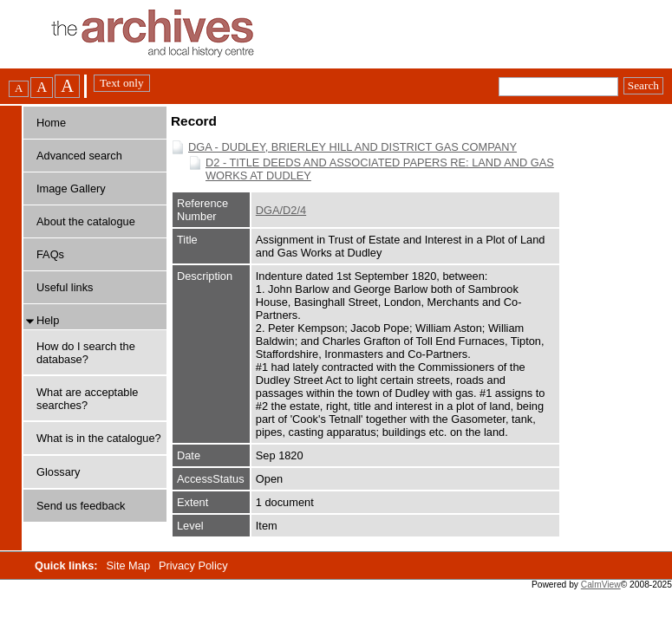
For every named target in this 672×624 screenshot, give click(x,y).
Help (48, 320)
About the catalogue (86, 221)
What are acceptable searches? (87, 399)
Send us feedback (81, 506)
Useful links (65, 287)
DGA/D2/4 (281, 210)
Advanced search (79, 156)
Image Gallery (71, 188)
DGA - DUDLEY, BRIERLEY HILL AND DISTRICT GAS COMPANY (352, 147)
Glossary (59, 472)
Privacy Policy (193, 565)
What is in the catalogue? (99, 438)
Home (51, 123)
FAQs (50, 254)
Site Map (130, 565)
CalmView (601, 585)
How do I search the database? (86, 353)
